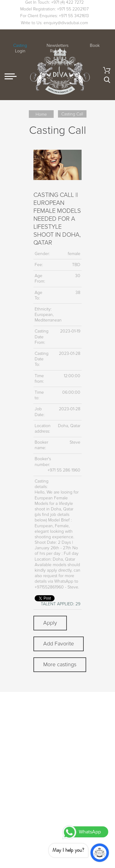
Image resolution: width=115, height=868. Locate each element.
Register (57, 51)
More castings (60, 664)
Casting (20, 45)
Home (41, 114)
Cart (107, 70)
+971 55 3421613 (74, 16)
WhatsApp (90, 832)
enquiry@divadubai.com (66, 23)
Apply (50, 623)
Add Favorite (59, 644)
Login (20, 51)
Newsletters (57, 45)
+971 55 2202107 (73, 9)
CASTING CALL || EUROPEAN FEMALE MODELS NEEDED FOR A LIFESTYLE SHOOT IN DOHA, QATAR (57, 219)
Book (95, 45)
